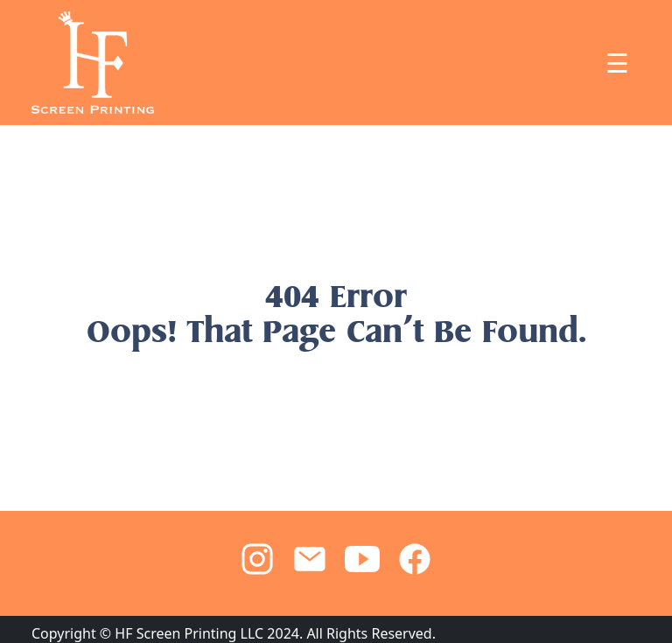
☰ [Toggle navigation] (617, 63)
